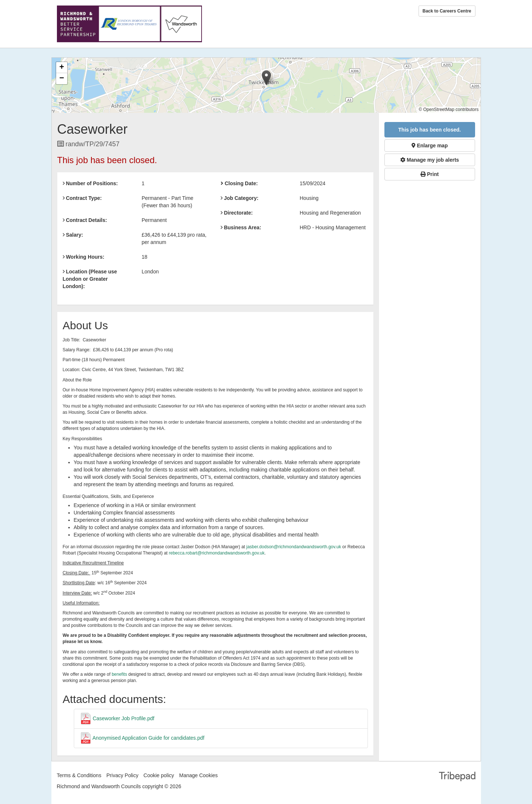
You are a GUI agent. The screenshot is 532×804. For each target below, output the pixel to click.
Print (430, 174)
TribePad (457, 777)
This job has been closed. (430, 130)
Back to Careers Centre (447, 11)
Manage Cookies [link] (198, 775)
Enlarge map (430, 146)
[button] (266, 78)
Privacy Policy (122, 775)
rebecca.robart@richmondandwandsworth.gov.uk (217, 553)
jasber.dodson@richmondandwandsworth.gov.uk (294, 547)
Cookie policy (159, 775)
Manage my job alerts (430, 160)
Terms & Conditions (79, 775)
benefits (119, 674)
